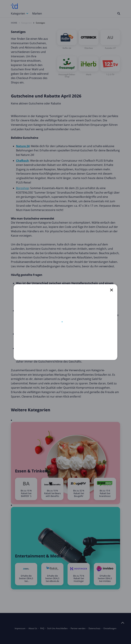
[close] (112, 290)
